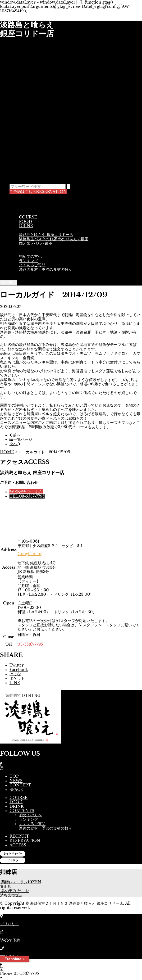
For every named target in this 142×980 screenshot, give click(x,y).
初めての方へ (30, 256)
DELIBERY (31, 230)
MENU (25, 213)
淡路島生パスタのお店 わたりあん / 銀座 (54, 239)
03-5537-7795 (30, 644)
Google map (31, 554)
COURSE (28, 217)
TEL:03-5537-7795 (27, 496)
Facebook (19, 670)
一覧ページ (21, 439)
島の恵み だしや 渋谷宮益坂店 (14, 893)
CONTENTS (32, 252)
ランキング (28, 261)
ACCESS (25, 274)
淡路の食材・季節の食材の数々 (46, 269)
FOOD (25, 222)
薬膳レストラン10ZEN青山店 (21, 884)
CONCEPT (30, 208)
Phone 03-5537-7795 (19, 973)
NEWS (24, 204)
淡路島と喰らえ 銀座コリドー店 (46, 235)
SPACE (28, 248)
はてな (15, 674)
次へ (15, 444)
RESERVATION (38, 191)
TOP (20, 200)
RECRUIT (19, 836)
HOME (7, 452)
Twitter (17, 665)
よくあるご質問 (32, 265)
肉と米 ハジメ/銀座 (36, 243)
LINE (15, 683)
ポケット (17, 678)
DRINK (26, 226)
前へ (15, 435)
